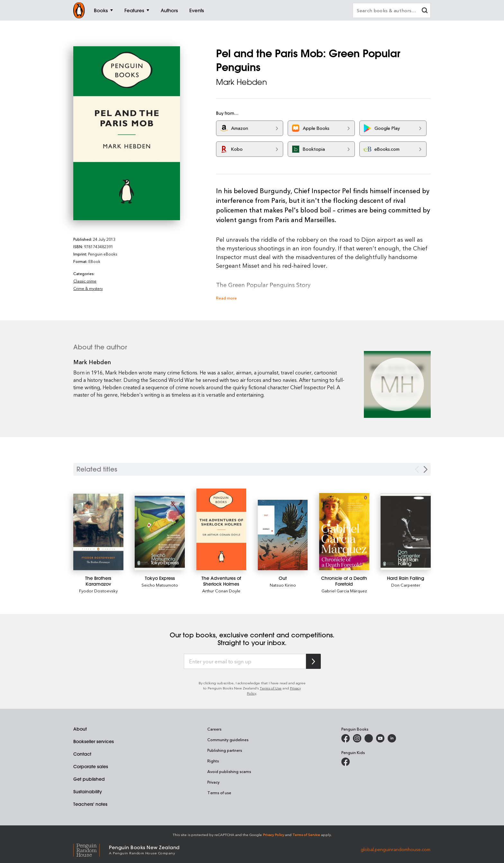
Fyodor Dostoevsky (98, 591)
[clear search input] (425, 11)
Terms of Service (306, 835)
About (80, 729)
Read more (226, 298)
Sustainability (88, 792)
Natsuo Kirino (283, 585)
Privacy (213, 782)
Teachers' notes (90, 804)
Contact (82, 754)
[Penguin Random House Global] (91, 849)
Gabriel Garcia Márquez (344, 591)
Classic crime (85, 281)
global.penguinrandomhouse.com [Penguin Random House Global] (396, 849)
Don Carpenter (406, 585)
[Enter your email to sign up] (245, 661)
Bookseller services (94, 742)
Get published (89, 779)
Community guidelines (228, 740)
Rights (213, 761)
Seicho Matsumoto (160, 585)
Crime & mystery (88, 288)
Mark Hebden (242, 82)
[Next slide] (426, 469)
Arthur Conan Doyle (221, 591)
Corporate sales (91, 767)
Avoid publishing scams (229, 771)
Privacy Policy (274, 835)
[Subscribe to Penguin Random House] (313, 661)
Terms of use (219, 793)
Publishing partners (225, 750)
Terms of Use (271, 688)
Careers (214, 729)
